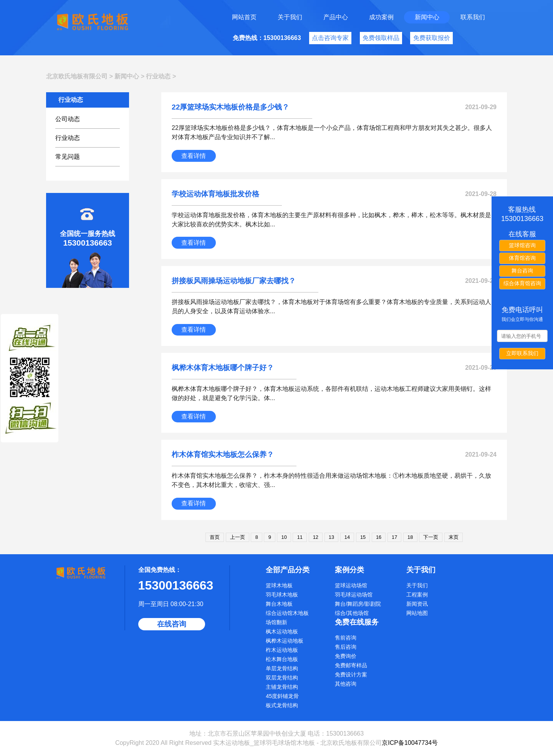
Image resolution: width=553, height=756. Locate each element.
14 (347, 537)
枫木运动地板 (282, 631)
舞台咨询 (522, 271)
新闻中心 (427, 17)
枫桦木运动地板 (285, 641)
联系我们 (473, 17)
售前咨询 (346, 638)
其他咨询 (346, 684)
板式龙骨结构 (282, 705)
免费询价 (346, 656)
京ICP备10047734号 (410, 743)
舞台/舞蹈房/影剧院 (358, 604)
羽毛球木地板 (282, 595)
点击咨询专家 (330, 38)
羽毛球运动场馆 (354, 595)
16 (379, 537)
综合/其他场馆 (352, 613)
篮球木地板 (279, 585)
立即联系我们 (522, 353)
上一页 (238, 537)
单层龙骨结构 (282, 668)
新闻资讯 (417, 604)
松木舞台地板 (282, 659)
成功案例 (381, 17)
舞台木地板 (279, 604)
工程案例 (417, 595)
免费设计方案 (351, 675)
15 (363, 537)
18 (410, 537)
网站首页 (244, 17)
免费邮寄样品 (351, 665)
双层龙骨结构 (282, 678)
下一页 (431, 537)
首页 (215, 537)
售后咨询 (346, 647)
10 (284, 537)
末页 (454, 537)
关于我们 (290, 17)
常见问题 (68, 157)
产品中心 (336, 17)
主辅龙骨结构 (282, 687)
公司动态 (68, 119)
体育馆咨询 (522, 258)
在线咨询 (172, 624)
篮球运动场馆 (351, 585)
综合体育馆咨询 (522, 283)
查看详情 (194, 156)
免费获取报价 (432, 38)
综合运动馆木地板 (287, 613)
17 (394, 537)
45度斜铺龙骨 (282, 696)
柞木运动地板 (282, 650)
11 (300, 537)
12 (316, 537)
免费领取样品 (381, 38)
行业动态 (158, 76)
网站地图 (417, 613)
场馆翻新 (276, 622)
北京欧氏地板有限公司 (77, 76)
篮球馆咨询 (522, 245)
